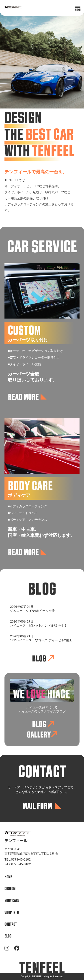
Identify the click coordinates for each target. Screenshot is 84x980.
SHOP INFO (12, 913)
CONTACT (11, 924)
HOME (8, 877)
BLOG (8, 936)
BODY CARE (12, 901)
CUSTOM (10, 889)
